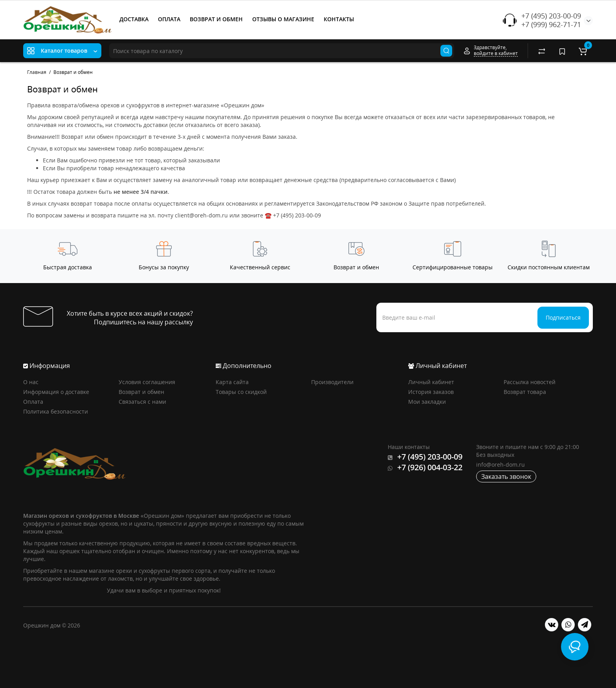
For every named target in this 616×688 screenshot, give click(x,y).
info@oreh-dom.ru (500, 464)
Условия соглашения (147, 382)
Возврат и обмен (141, 392)
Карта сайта (232, 382)
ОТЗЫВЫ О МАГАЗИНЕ (283, 19)
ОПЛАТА (169, 19)
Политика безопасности (56, 411)
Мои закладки (427, 402)
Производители (332, 382)
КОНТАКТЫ (339, 19)
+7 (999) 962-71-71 (551, 24)
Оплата (33, 402)
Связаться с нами (142, 402)
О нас (31, 382)
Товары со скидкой (241, 392)
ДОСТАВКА (134, 19)
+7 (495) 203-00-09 (551, 16)
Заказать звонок (506, 476)
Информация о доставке (56, 392)
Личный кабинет (431, 382)
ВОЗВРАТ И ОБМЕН (216, 19)
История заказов (431, 392)
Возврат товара (525, 392)
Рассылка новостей (530, 382)
